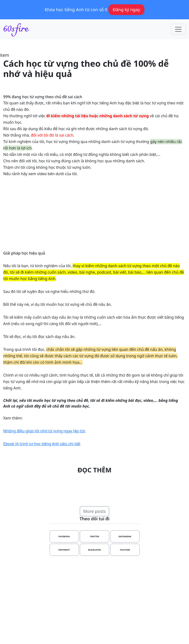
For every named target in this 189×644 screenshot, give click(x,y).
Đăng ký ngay (126, 10)
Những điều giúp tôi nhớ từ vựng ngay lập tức (44, 431)
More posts (94, 511)
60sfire (16, 29)
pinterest (64, 550)
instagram (125, 536)
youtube (125, 550)
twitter (94, 536)
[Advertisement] (95, 598)
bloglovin (94, 550)
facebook (64, 536)
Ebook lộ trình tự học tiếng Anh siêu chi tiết (42, 444)
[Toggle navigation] (178, 29)
